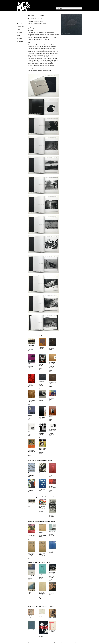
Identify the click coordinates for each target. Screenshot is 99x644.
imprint (40, 642)
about (44, 642)
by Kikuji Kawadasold (31, 556)
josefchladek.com (79, 642)
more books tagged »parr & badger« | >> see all (40, 461)
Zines (18, 30)
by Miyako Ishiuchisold (53, 475)
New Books (20, 18)
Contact (19, 44)
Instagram (63, 642)
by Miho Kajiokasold (42, 596)
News (19, 35)
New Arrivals (20, 15)
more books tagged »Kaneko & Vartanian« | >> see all (42, 522)
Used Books (20, 21)
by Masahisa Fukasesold (31, 366)
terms (52, 642)
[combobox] (69, 8)
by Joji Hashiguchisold (53, 576)
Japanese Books (21, 27)
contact (48, 642)
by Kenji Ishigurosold (52, 534)
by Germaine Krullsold (42, 474)
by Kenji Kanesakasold (32, 537)
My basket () (20, 41)
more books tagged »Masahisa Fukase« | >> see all (41, 497)
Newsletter (20, 38)
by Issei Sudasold (52, 593)
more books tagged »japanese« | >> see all (39, 562)
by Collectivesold (32, 505)
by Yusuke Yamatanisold (42, 577)
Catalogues (20, 33)
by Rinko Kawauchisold (32, 594)
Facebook (57, 642)
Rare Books (20, 24)
